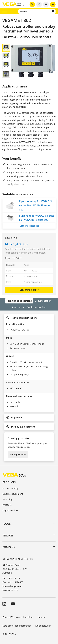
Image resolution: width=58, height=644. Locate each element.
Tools (7, 524)
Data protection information (17, 626)
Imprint (42, 617)
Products (9, 482)
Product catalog (11, 488)
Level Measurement (13, 494)
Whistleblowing (43, 626)
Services (8, 536)
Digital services (10, 510)
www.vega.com (10, 590)
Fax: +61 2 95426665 (13, 582)
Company (9, 547)
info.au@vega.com (12, 586)
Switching (8, 499)
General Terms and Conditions (18, 617)
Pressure (7, 505)
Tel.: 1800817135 (11, 578)
